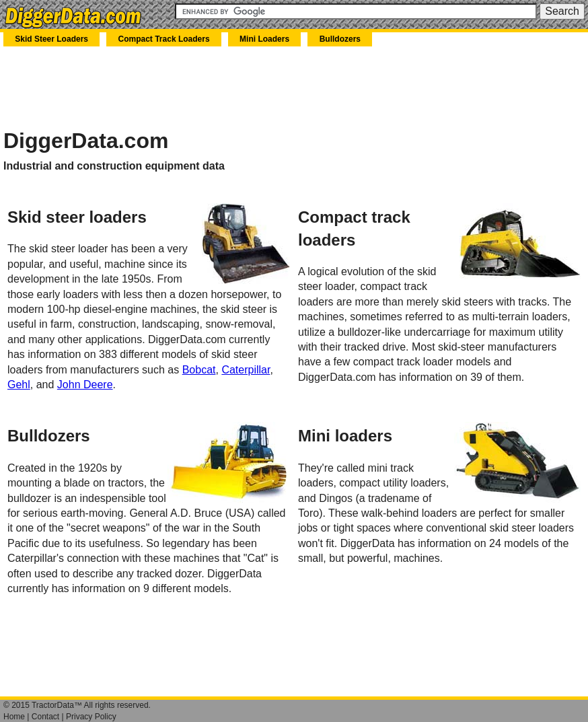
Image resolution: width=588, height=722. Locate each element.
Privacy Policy (91, 717)
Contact (45, 717)
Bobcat (199, 370)
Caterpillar (246, 370)
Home (14, 717)
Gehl (19, 385)
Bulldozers (340, 39)
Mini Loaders (264, 39)
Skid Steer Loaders (51, 39)
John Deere (85, 385)
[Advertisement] (161, 87)
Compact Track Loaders (164, 39)
